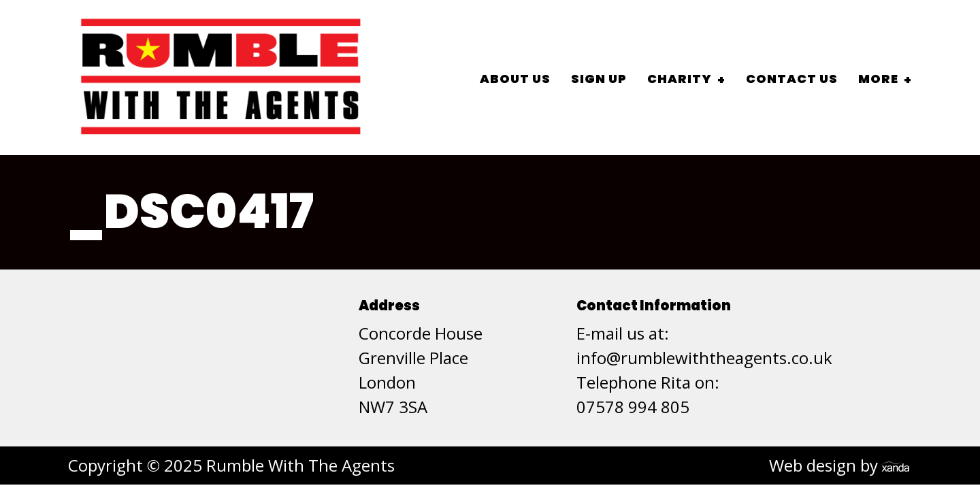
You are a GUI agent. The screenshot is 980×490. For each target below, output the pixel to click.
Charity (680, 79)
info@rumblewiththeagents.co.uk (704, 358)
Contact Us (792, 79)
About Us (515, 79)
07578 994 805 (633, 407)
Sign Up (599, 79)
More (878, 79)
